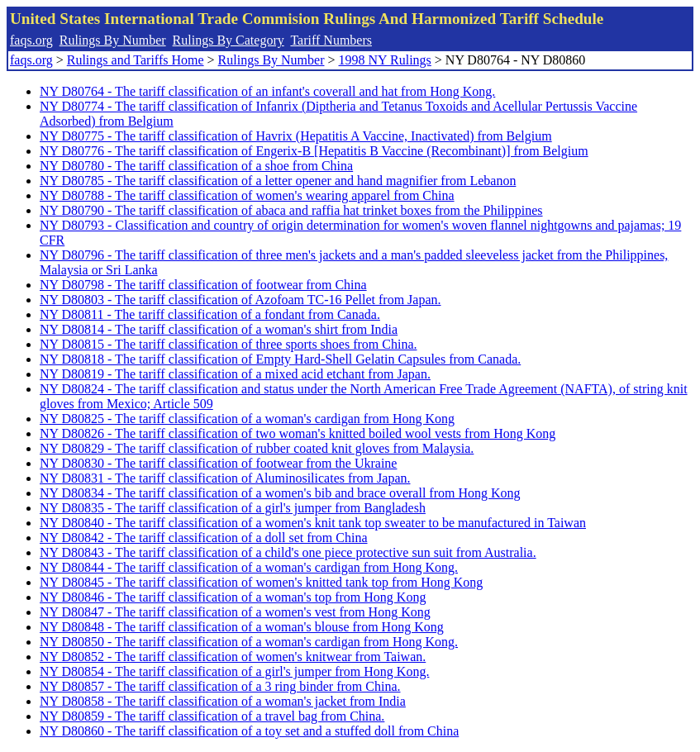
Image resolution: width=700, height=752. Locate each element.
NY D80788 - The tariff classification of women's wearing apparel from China (247, 195)
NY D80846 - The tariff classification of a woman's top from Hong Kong (233, 597)
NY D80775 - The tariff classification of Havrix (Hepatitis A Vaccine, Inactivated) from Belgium (296, 136)
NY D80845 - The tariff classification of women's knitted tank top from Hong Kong (261, 582)
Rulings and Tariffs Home (136, 60)
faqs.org (31, 40)
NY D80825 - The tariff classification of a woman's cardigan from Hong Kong (247, 419)
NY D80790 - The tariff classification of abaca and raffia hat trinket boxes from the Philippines (291, 210)
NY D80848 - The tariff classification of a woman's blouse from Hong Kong (242, 627)
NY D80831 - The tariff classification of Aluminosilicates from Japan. (225, 478)
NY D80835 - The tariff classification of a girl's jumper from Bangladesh (233, 508)
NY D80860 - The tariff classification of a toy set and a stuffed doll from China (249, 731)
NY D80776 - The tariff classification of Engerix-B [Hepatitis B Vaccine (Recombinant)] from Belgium (314, 151)
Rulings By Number (113, 40)
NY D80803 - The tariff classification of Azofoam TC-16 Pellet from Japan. (240, 300)
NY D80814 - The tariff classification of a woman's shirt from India (219, 329)
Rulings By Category (229, 40)
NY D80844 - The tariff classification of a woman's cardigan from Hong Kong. (249, 567)
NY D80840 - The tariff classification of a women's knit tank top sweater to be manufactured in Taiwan (313, 523)
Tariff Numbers (331, 40)
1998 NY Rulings (385, 60)
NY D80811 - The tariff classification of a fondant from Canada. (210, 314)
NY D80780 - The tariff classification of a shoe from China (196, 166)
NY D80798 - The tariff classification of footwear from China (203, 285)
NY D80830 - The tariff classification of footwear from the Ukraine (218, 463)
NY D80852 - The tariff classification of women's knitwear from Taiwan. (233, 657)
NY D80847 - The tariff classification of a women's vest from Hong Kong (235, 612)
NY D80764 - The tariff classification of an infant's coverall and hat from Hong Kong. (267, 91)
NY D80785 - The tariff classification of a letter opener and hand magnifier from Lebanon (278, 181)
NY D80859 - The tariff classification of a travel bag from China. (212, 716)
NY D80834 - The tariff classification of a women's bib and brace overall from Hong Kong (280, 493)
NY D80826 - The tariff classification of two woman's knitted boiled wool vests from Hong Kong (298, 433)
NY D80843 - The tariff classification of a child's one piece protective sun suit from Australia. (288, 552)
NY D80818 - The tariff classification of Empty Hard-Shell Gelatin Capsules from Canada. (280, 359)
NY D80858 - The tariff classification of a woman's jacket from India (223, 701)
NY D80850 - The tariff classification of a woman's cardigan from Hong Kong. (249, 642)
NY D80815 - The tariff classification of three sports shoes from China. (229, 344)
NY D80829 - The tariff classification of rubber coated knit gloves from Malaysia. (257, 448)
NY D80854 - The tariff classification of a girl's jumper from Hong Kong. (234, 671)
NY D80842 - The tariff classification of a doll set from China (204, 538)
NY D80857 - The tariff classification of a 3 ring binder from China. (220, 686)
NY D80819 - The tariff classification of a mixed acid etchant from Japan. (235, 374)
